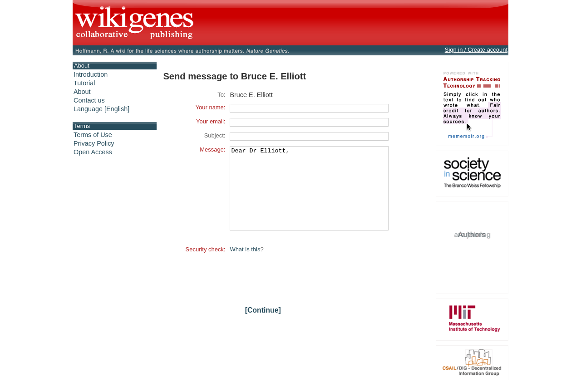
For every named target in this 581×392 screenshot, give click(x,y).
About (82, 92)
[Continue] (263, 326)
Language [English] (101, 109)
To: (221, 95)
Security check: (206, 266)
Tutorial (84, 83)
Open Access (93, 152)
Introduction (91, 74)
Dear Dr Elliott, (309, 196)
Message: (212, 149)
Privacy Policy (94, 143)
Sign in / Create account (476, 50)
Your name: (211, 107)
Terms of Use (93, 135)
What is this (245, 266)
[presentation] (299, 292)
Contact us (89, 100)
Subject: (215, 135)
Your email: (211, 121)
